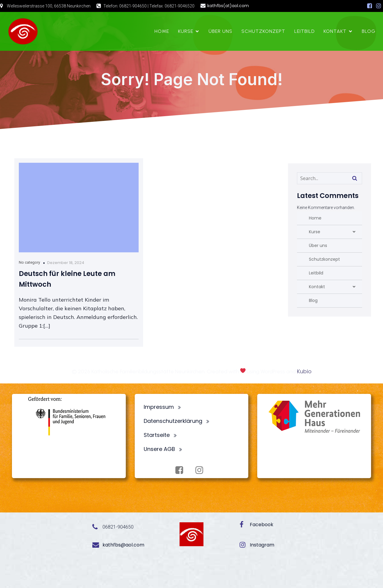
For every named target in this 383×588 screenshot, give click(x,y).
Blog (369, 31)
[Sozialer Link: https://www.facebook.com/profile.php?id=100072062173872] (370, 6)
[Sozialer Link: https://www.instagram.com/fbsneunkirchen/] (379, 6)
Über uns (220, 31)
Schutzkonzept (263, 31)
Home (162, 31)
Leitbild (304, 31)
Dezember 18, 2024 (66, 263)
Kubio (304, 371)
